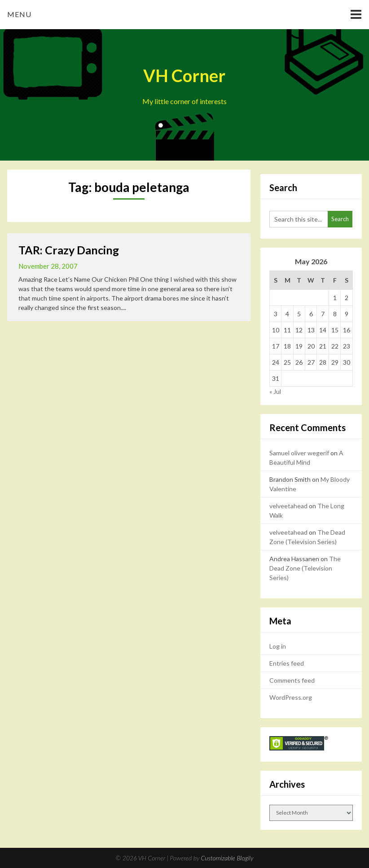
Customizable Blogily (227, 858)
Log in (278, 646)
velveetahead (288, 506)
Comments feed (292, 680)
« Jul (275, 391)
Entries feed (287, 663)
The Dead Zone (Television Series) (305, 568)
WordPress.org (291, 697)
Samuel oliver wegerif (299, 453)
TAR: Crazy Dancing (69, 250)
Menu (19, 14)
